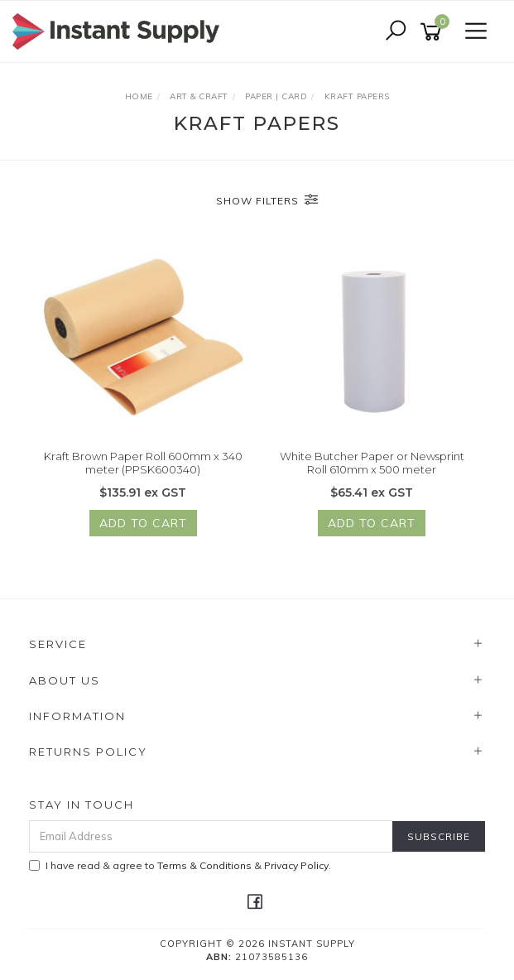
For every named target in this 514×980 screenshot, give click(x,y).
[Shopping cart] (434, 32)
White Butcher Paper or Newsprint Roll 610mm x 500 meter (372, 464)
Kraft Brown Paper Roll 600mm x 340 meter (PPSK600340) (143, 464)
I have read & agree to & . (180, 865)
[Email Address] (211, 836)
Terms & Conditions (204, 865)
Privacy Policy (296, 865)
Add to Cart (143, 524)
